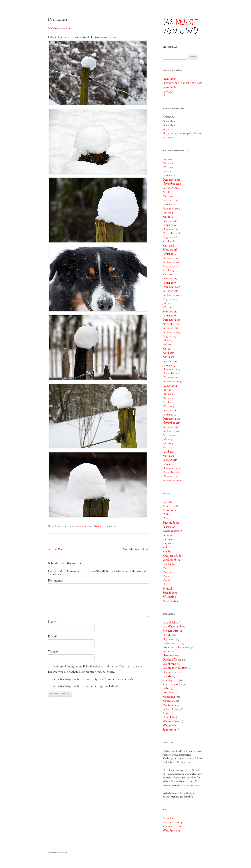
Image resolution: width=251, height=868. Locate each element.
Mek (165, 568)
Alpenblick (169, 623)
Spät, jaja (168, 91)
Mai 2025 (168, 163)
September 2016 (172, 295)
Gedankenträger (172, 531)
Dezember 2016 (171, 287)
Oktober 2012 (170, 477)
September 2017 (172, 262)
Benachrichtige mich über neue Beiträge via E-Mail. (86, 686)
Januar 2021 (169, 176)
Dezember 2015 (171, 320)
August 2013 (170, 435)
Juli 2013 (167, 439)
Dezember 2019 (171, 209)
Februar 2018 (170, 250)
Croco (166, 519)
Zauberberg (169, 730)
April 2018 (169, 242)
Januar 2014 (169, 415)
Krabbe (167, 552)
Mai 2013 (168, 448)
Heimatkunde (171, 672)
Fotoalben (169, 502)
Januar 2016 (169, 316)
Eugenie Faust (171, 523)
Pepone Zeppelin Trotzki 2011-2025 (182, 83)
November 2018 (172, 233)
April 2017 (169, 271)
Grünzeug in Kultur (174, 668)
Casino (167, 515)
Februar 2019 (170, 221)
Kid (165, 548)
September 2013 (172, 431)
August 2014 (170, 386)
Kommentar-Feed (173, 827)
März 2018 (168, 246)
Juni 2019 (168, 213)
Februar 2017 (170, 279)
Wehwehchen (171, 722)
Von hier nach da (136, 550)
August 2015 (170, 336)
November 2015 (171, 324)
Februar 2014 (170, 411)
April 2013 (168, 452)
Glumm (167, 535)
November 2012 (172, 473)
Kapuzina (168, 543)
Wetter (98, 526)
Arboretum (169, 510)
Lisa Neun (169, 564)
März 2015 (168, 357)
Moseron (168, 581)
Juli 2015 (167, 341)
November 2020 (172, 184)
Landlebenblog (171, 560)
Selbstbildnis (170, 709)
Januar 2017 (169, 283)
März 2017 (168, 275)
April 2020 (169, 192)
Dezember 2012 (171, 468)
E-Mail (53, 637)
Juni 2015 (168, 345)
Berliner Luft (170, 631)
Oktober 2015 (170, 328)
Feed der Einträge (173, 822)
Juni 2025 (168, 159)
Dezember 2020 (172, 180)
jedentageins (170, 680)
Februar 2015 (170, 361)
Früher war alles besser (176, 647)
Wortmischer (170, 601)
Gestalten (168, 656)
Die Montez (169, 635)
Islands (167, 676)
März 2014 (168, 407)
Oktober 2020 (171, 188)
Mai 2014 (168, 398)
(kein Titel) (169, 79)
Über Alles (169, 718)
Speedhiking (170, 593)
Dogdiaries (169, 639)
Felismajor (169, 527)
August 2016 (170, 299)
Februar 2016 (170, 312)
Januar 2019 (169, 225)
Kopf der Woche (172, 685)
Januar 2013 (169, 464)
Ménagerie (169, 697)
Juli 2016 (167, 303)
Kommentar (56, 581)
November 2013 (171, 423)
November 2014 (172, 374)
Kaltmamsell (170, 539)
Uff (165, 95)
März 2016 (168, 308)
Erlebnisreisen (171, 643)
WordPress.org (171, 831)
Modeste (168, 576)
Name (53, 622)
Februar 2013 (170, 460)
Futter (166, 652)
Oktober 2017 (170, 258)
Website (53, 652)
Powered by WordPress (59, 853)
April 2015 (168, 353)
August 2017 (170, 266)
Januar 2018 (169, 254)
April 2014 (169, 402)
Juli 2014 (167, 390)
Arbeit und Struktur (175, 506)
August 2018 (170, 237)
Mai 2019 (168, 217)
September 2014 (172, 382)
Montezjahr (169, 705)
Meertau (168, 572)
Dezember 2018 (171, 229)
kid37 (166, 129)
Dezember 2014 (171, 369)
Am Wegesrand (172, 627)
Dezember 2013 (171, 419)
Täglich (167, 713)
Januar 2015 (169, 365)
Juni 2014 (168, 394)
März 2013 (168, 456)
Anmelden (169, 818)
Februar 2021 (170, 171)
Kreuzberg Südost (173, 556)
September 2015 (172, 332)
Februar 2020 (170, 200)
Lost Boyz (56, 550)
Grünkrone (169, 664)
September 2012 (172, 481)
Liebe (166, 689)
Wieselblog (169, 597)
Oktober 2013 (170, 427)
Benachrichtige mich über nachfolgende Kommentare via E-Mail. (94, 679)
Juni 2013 (168, 444)
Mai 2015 (168, 349)
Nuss (166, 585)
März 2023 (168, 167)
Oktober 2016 (170, 291)
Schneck (168, 589)
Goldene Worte (172, 660)
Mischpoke (169, 701)
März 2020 (169, 196)
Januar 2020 (169, 205)
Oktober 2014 (170, 378)
